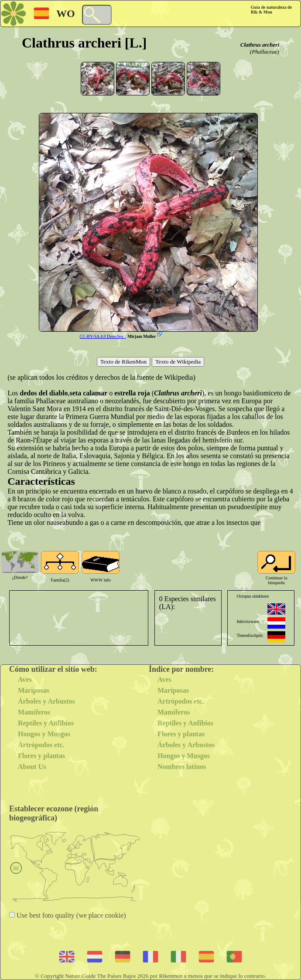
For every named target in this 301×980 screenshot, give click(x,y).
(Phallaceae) (265, 52)
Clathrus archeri (260, 45)
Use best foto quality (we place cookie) (70, 915)
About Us (32, 767)
